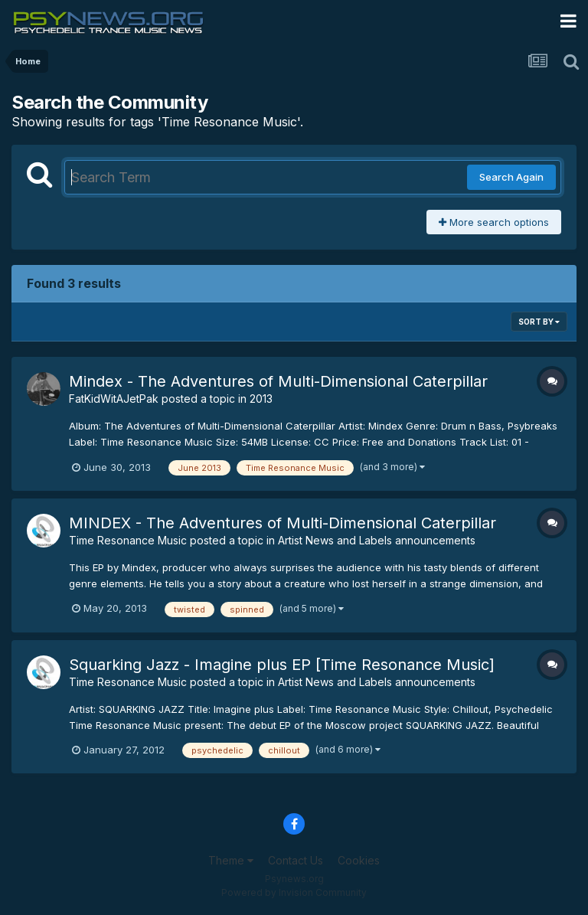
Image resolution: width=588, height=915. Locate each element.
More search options (494, 222)
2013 (261, 399)
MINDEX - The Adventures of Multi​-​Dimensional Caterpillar (283, 523)
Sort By (539, 322)
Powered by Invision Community (294, 892)
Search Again (511, 177)
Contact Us (296, 860)
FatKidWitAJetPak (114, 399)
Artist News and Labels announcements (377, 540)
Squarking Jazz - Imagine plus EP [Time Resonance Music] (282, 665)
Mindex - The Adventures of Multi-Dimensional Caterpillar (278, 381)
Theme (231, 860)
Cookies (359, 860)
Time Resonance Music (128, 540)
